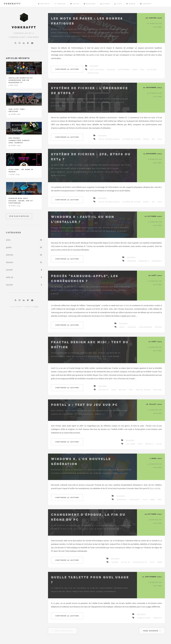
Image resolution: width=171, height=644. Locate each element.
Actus (75, 4)
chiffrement (124, 70)
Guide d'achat (144, 618)
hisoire (115, 562)
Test (131, 390)
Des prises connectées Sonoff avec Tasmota (19, 140)
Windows (132, 261)
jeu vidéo (131, 444)
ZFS (153, 139)
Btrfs (146, 139)
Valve (159, 444)
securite (9, 285)
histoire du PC (140, 562)
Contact (146, 4)
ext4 (160, 139)
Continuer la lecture (67, 69)
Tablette (158, 618)
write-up (10, 277)
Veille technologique (109, 139)
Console (60, 4)
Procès (159, 327)
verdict (126, 305)
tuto (145, 500)
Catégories (14, 233)
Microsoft (157, 261)
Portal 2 (150, 444)
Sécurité (44, 4)
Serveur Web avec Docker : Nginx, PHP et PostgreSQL (21, 201)
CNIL (142, 70)
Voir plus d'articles (19, 216)
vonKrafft (12, 4)
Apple (122, 327)
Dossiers (90, 4)
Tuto (118, 4)
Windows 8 (144, 261)
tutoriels (10, 255)
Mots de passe (97, 70)
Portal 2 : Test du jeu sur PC (85, 405)
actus (8, 240)
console (9, 270)
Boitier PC (104, 390)
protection (93, 73)
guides (9, 247)
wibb (153, 500)
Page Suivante (151, 631)
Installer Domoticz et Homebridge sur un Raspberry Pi (21, 80)
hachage (111, 70)
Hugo (36, 307)
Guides (105, 4)
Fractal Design (143, 390)
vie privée (152, 70)
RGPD (135, 70)
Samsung (132, 327)
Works (131, 4)
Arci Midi (158, 390)
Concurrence (146, 327)
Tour (114, 390)
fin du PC (126, 562)
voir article (155, 488)
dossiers (10, 262)
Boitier (123, 390)
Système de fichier (132, 139)
